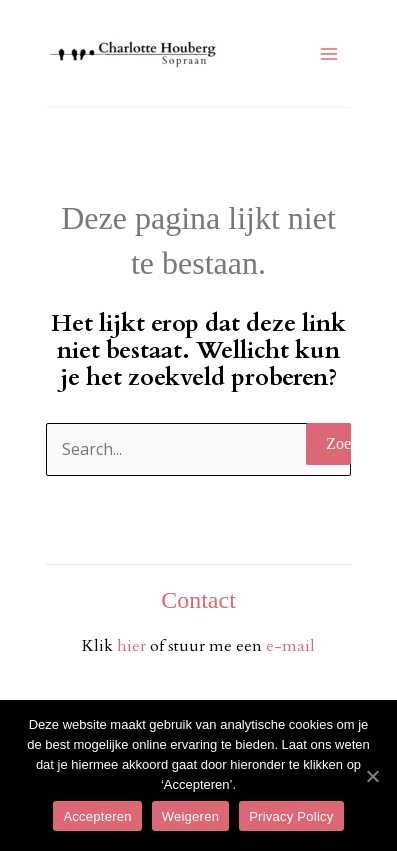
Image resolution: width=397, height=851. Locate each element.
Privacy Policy (291, 816)
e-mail (290, 646)
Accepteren (97, 816)
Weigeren (190, 816)
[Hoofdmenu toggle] (329, 54)
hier (133, 646)
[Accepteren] (372, 776)
